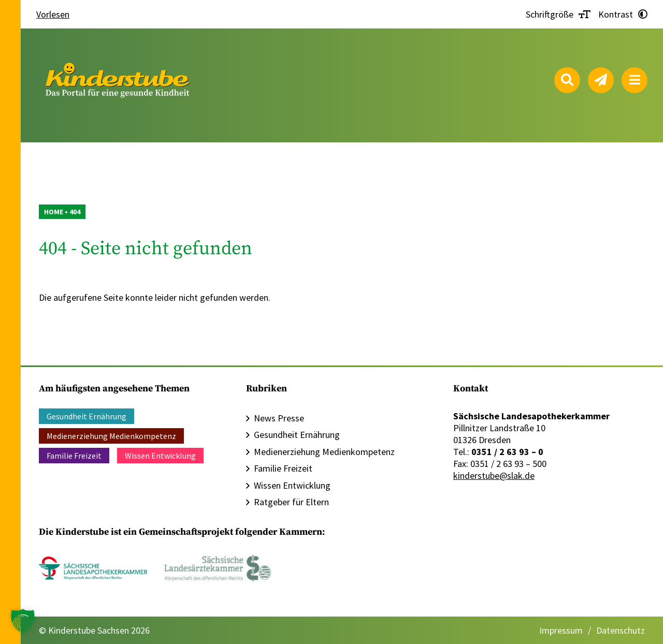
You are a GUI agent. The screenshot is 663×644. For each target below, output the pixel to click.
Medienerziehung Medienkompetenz (111, 436)
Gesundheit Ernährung (87, 416)
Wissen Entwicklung (160, 456)
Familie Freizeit (74, 456)
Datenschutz (621, 630)
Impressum (561, 630)
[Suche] (567, 80)
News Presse (279, 418)
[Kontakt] (601, 80)
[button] (23, 621)
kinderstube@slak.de (494, 475)
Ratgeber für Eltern (291, 502)
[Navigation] (635, 80)
